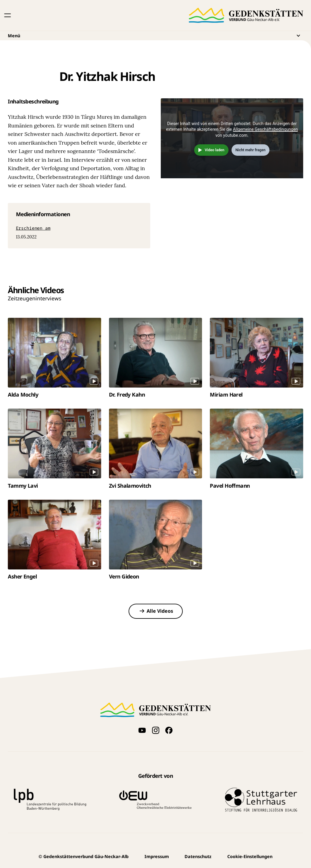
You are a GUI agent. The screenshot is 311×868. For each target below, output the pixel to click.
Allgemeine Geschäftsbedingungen (266, 129)
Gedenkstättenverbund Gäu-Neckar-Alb (84, 856)
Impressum (157, 856)
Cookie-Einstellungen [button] (250, 856)
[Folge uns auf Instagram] (155, 730)
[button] (8, 15)
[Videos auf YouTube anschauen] (142, 730)
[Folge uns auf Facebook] (169, 730)
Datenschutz (198, 856)
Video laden (215, 150)
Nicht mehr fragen (250, 150)
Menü (155, 35)
